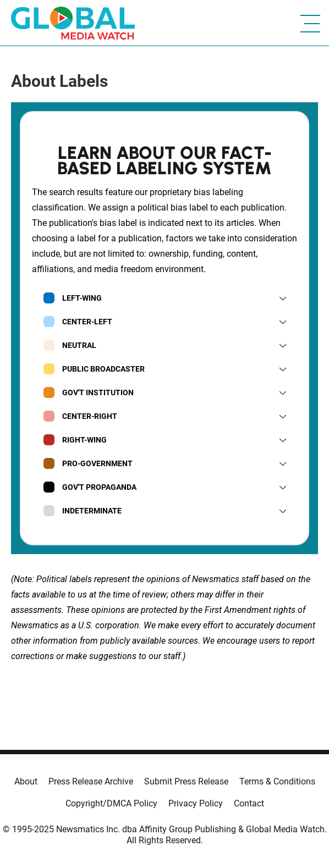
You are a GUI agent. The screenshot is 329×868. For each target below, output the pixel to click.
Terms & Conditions (277, 781)
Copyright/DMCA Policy (111, 803)
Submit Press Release (186, 781)
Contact (249, 803)
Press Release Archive (91, 781)
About (26, 781)
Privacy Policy (196, 803)
